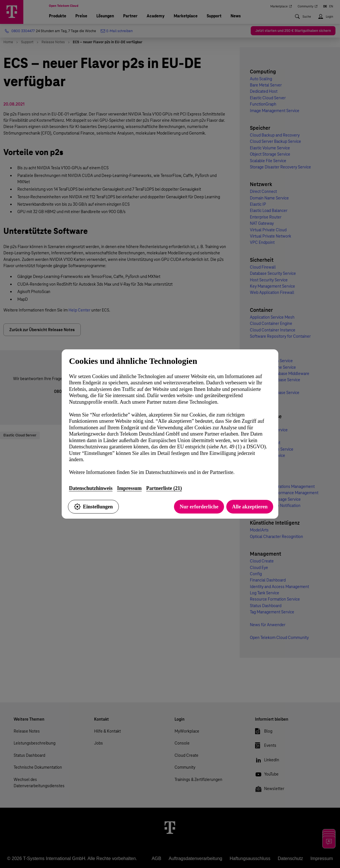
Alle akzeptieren (250, 507)
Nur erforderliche (199, 507)
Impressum (129, 488)
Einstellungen (93, 507)
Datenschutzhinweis (91, 488)
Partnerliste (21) (164, 488)
